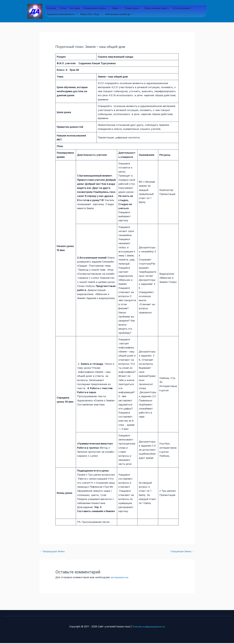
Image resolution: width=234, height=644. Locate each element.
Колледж (52, 8)
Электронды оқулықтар (119, 14)
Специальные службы (96, 8)
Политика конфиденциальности (148, 627)
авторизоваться (120, 578)
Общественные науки (157, 8)
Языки (116, 8)
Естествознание (183, 8)
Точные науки (133, 8)
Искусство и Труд (91, 14)
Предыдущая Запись (54, 552)
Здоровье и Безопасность (62, 14)
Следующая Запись (181, 552)
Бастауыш (75, 8)
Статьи (63, 8)
